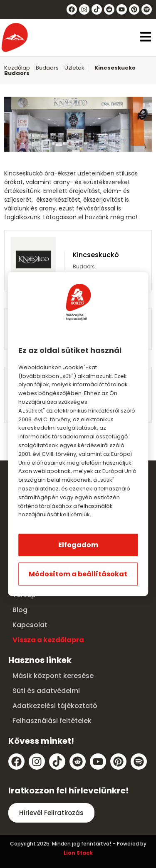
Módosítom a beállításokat (78, 574)
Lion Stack (78, 853)
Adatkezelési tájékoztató (55, 706)
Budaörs (47, 68)
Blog (20, 610)
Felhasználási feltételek (52, 721)
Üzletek (74, 68)
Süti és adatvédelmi (46, 691)
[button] (146, 38)
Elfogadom (78, 545)
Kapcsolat (30, 625)
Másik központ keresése (53, 676)
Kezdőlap (17, 68)
